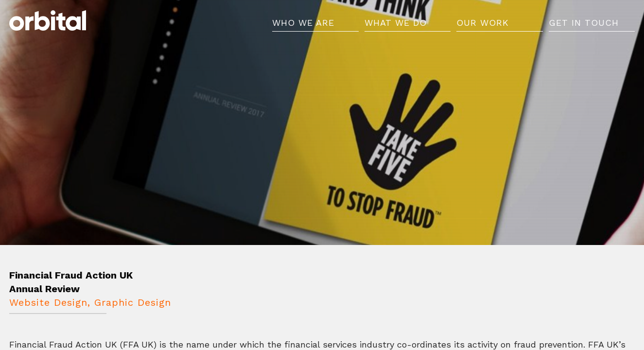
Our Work (483, 28)
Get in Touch (584, 28)
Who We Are (303, 28)
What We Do (396, 28)
